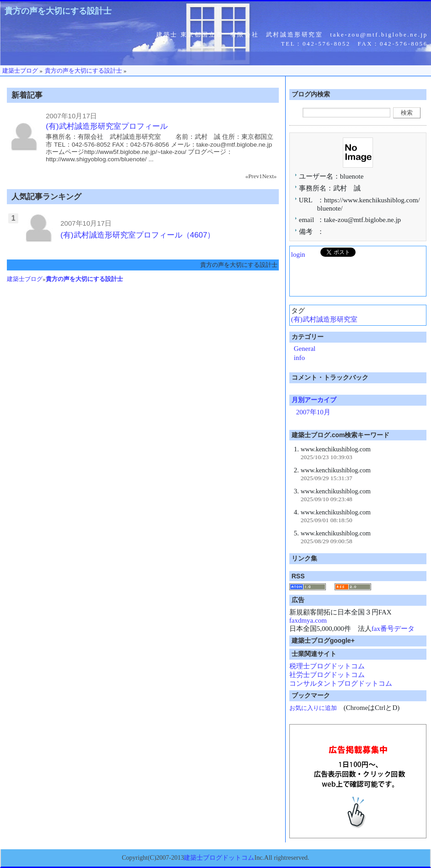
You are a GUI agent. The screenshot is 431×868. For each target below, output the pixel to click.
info (299, 358)
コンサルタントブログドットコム (341, 683)
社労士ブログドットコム (327, 675)
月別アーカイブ (314, 400)
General (305, 349)
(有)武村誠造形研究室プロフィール (106, 126)
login (298, 254)
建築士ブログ (25, 279)
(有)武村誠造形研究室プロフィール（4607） (138, 235)
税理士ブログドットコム (327, 666)
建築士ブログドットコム (219, 858)
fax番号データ (393, 629)
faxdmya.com (308, 620)
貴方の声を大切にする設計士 (58, 11)
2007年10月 (313, 412)
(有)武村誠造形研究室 (324, 319)
